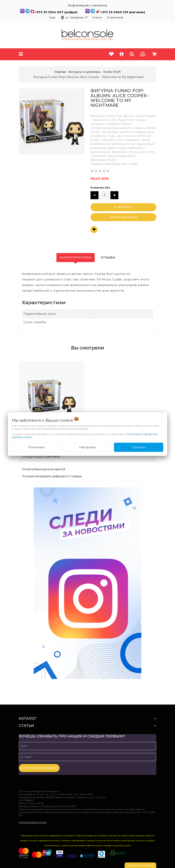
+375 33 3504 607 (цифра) (57, 12)
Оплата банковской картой (44, 469)
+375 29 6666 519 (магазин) (123, 12)
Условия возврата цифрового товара (52, 476)
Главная (60, 72)
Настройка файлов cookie (33, 822)
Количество (100, 188)
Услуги (97, 17)
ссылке (127, 846)
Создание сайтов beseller (140, 865)
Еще (53, 17)
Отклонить (36, 447)
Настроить (87, 447)
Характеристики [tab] (76, 257)
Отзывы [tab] (108, 257)
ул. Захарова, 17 (74, 17)
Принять (139, 447)
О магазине (115, 17)
